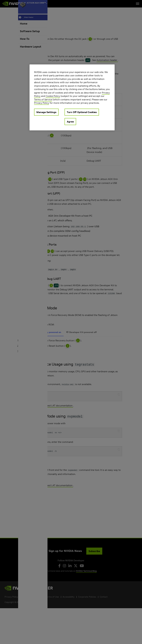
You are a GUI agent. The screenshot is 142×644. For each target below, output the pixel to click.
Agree (70, 122)
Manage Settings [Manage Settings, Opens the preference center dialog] (46, 112)
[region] (72, 97)
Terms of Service (43, 100)
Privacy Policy (42, 103)
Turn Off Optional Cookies (82, 112)
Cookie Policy (53, 96)
